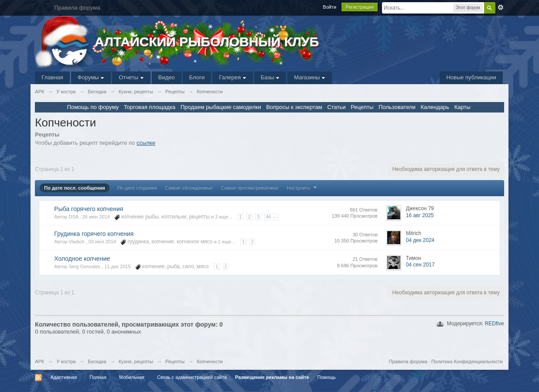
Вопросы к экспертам (294, 107)
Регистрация (359, 7)
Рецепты (362, 107)
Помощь (327, 377)
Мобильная (132, 377)
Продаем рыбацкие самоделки (221, 107)
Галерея (232, 77)
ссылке (146, 143)
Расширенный (501, 7)
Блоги (197, 77)
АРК (39, 361)
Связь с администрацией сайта (192, 377)
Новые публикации (471, 77)
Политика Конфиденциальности (467, 361)
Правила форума (408, 361)
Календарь (435, 107)
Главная (52, 77)
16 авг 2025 (420, 215)
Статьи (336, 107)
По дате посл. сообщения (74, 188)
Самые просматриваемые (250, 188)
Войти (329, 7)
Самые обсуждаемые (189, 188)
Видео (167, 77)
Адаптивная (63, 377)
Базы (270, 77)
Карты (462, 107)
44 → (271, 217)
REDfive (495, 324)
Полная (98, 377)
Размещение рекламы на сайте (272, 377)
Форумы (91, 77)
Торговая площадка (150, 107)
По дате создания (137, 188)
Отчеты (131, 77)
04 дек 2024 (420, 240)
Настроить (303, 188)
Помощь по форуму (93, 107)
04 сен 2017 (420, 265)
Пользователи (397, 107)
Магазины (310, 77)
